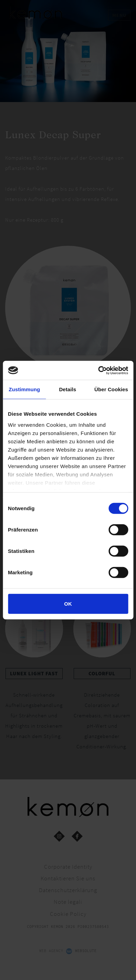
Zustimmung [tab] (24, 389)
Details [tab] (67, 389)
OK (68, 604)
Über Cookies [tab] (111, 389)
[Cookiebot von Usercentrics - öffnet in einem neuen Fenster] (98, 370)
